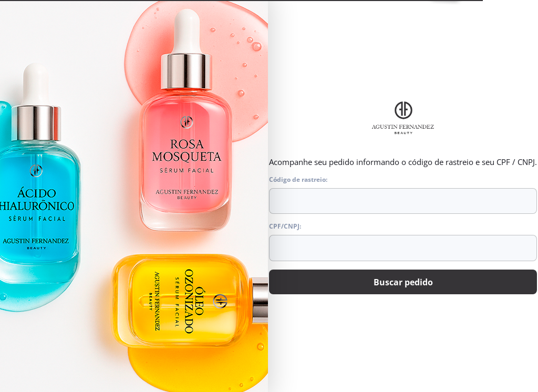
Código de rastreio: (403, 195)
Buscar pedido (403, 282)
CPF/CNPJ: (403, 242)
